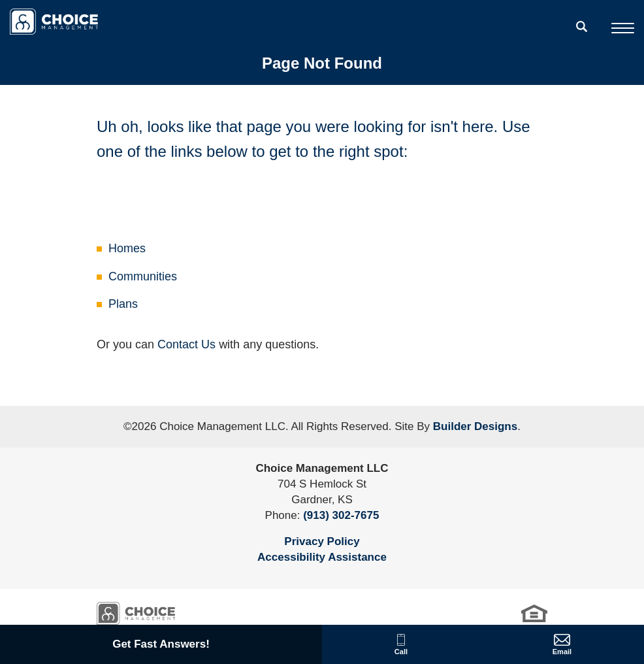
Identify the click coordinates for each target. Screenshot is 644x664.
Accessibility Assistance (322, 557)
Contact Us (186, 344)
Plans (123, 304)
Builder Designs (475, 426)
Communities (143, 276)
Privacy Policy (322, 541)
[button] (582, 35)
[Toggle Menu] (623, 28)
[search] (582, 26)
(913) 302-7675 (341, 515)
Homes (127, 248)
